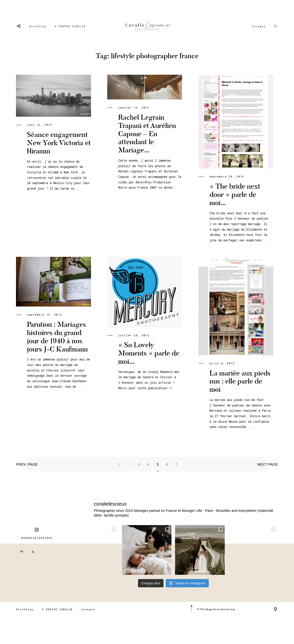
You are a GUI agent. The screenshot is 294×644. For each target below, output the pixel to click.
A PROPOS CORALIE (70, 26)
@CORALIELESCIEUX (37, 544)
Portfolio (38, 26)
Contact (259, 26)
